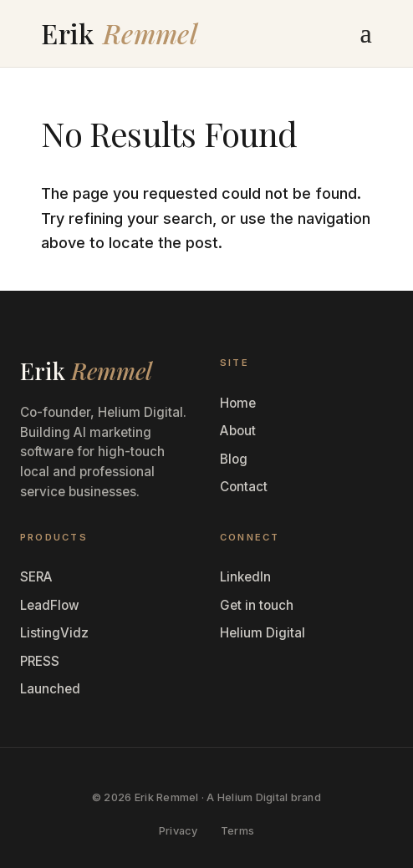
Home (238, 403)
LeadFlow (50, 605)
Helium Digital (263, 633)
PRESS (40, 661)
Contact (244, 487)
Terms (237, 831)
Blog (234, 459)
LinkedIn (245, 577)
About (238, 431)
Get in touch (257, 605)
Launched (50, 689)
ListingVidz (54, 633)
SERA (36, 577)
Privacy (178, 831)
